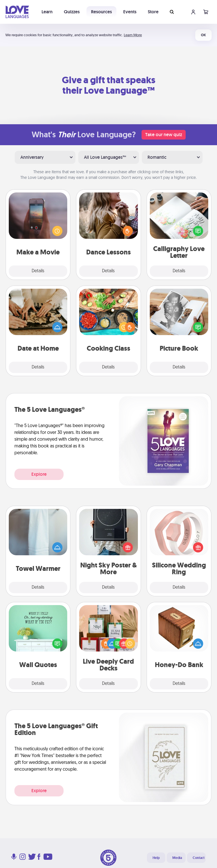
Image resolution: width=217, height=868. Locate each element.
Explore (39, 474)
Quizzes (72, 12)
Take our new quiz (164, 135)
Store (153, 12)
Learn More (133, 35)
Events (130, 12)
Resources (101, 12)
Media (177, 858)
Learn (47, 12)
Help (156, 858)
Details (38, 271)
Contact (199, 858)
